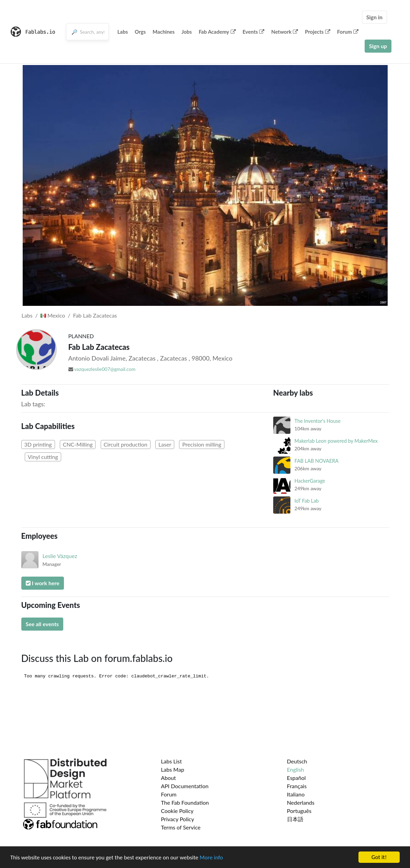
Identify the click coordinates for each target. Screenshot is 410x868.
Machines (164, 32)
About (168, 778)
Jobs (187, 32)
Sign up (378, 46)
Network (285, 32)
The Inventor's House (318, 421)
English (296, 769)
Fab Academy (217, 32)
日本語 (295, 819)
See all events (42, 624)
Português (299, 811)
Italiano (296, 794)
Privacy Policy (178, 819)
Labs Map (173, 769)
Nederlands (301, 802)
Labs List (171, 761)
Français (297, 786)
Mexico (53, 315)
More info (211, 858)
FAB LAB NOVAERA (317, 461)
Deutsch (297, 761)
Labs (123, 32)
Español (296, 778)
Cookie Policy (177, 811)
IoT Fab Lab (307, 501)
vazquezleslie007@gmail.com (105, 369)
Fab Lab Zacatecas (95, 315)
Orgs (140, 32)
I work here (43, 583)
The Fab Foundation (185, 802)
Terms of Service (181, 827)
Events (254, 32)
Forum (348, 32)
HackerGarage (310, 481)
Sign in (374, 17)
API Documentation (185, 786)
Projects (317, 32)
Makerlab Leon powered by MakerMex (336, 441)
